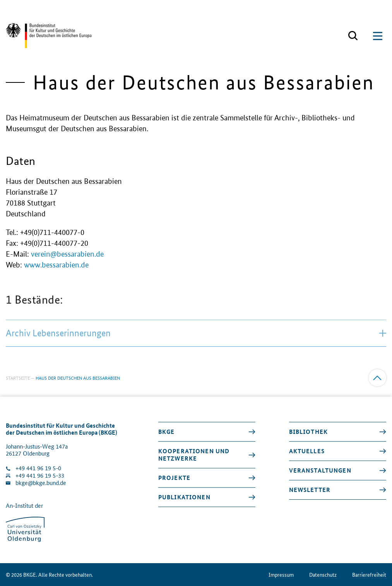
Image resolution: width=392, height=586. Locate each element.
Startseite (18, 378)
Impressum (281, 575)
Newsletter (310, 490)
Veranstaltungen (320, 470)
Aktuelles (307, 451)
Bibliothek (308, 432)
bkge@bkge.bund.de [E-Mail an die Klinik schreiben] (41, 483)
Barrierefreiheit (369, 575)
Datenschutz (323, 575)
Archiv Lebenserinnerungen (196, 350)
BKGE (167, 432)
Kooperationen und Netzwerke (194, 455)
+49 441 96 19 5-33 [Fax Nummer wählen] (40, 475)
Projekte (174, 478)
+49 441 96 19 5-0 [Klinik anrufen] (38, 468)
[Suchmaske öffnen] (353, 36)
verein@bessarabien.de (67, 254)
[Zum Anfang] (377, 378)
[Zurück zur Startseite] (49, 36)
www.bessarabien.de (56, 265)
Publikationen (184, 497)
